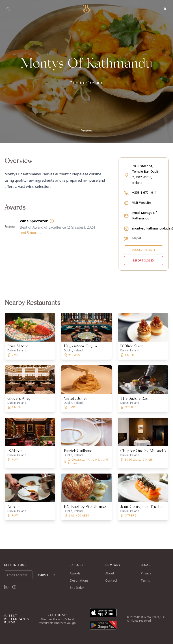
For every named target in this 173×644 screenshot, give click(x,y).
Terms (145, 580)
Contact (111, 580)
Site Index (77, 588)
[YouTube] (14, 587)
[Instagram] (6, 587)
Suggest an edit (144, 250)
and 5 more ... (31, 233)
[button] (86, 72)
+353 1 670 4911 (144, 192)
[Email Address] (18, 575)
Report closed (144, 260)
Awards (75, 573)
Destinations (79, 580)
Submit (47, 575)
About (110, 573)
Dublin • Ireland (87, 83)
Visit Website (142, 203)
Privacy (146, 573)
